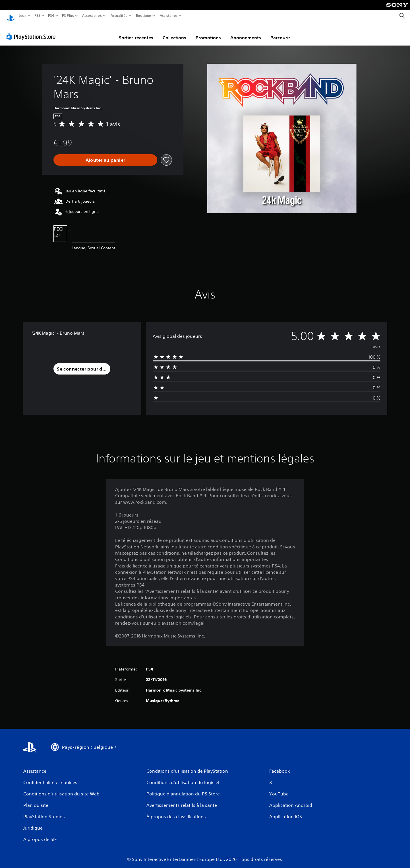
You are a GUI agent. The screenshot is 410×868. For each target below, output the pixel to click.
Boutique (144, 16)
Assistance (169, 16)
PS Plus (68, 16)
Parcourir (280, 32)
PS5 (37, 16)
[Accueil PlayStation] (11, 16)
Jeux (23, 16)
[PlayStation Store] (33, 31)
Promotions (208, 32)
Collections (174, 32)
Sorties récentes (136, 32)
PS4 (51, 16)
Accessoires (92, 16)
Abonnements (246, 32)
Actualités (119, 16)
